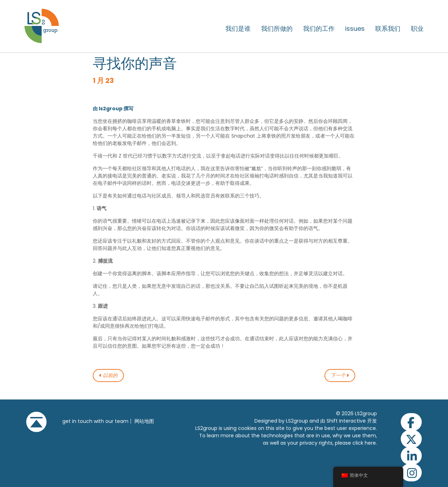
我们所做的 (277, 29)
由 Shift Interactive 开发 (349, 421)
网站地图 (144, 421)
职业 (417, 29)
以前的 (108, 375)
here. (371, 443)
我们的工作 (319, 29)
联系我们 (388, 29)
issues (355, 29)
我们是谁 (238, 29)
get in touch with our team (95, 421)
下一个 (340, 375)
